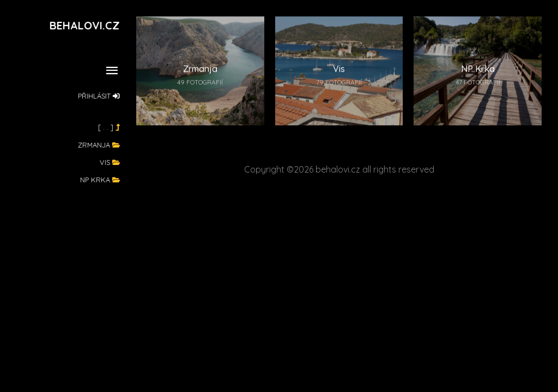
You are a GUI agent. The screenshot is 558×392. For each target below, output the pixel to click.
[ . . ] (110, 127)
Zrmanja (99, 145)
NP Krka (101, 180)
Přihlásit (99, 96)
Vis (110, 162)
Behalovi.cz (85, 25)
